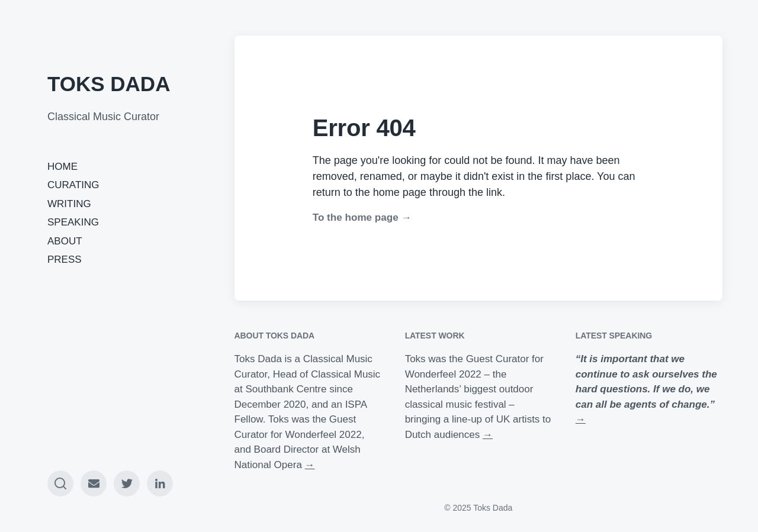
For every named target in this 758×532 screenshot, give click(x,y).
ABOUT (65, 241)
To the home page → (362, 217)
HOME (62, 167)
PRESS (65, 259)
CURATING (73, 185)
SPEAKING (73, 222)
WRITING (69, 204)
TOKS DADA (109, 84)
